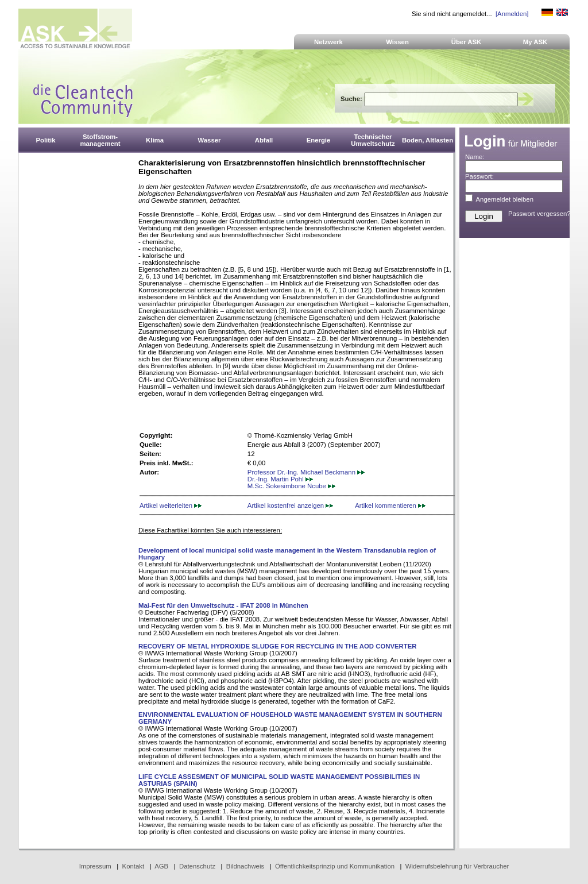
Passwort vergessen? (539, 214)
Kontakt (134, 866)
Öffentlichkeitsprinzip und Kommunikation (335, 866)
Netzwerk (328, 42)
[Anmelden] (512, 14)
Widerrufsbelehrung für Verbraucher (457, 866)
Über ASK (467, 42)
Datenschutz (197, 866)
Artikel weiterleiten (171, 505)
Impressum (95, 866)
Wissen (397, 42)
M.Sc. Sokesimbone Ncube (291, 486)
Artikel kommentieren (390, 505)
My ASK (535, 42)
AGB (161, 866)
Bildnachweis (245, 866)
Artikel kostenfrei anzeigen (290, 505)
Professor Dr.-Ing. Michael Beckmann (306, 472)
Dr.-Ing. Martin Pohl (280, 479)
